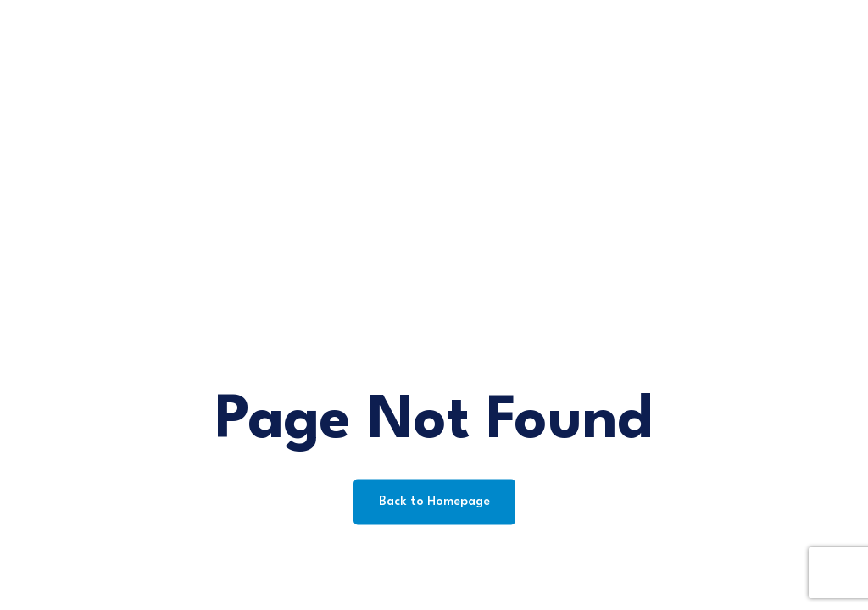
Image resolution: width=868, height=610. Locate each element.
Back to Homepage (434, 502)
